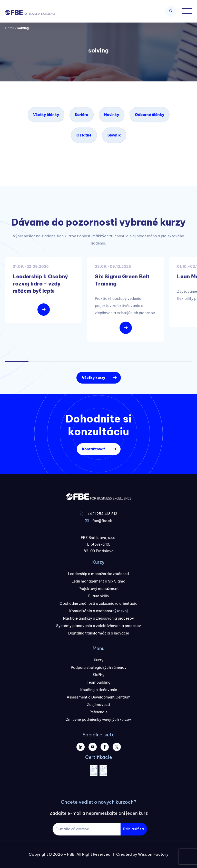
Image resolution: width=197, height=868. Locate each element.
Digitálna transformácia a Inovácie (99, 633)
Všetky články (46, 115)
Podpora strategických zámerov (99, 668)
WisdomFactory (153, 854)
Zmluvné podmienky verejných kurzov (98, 719)
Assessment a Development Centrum (99, 697)
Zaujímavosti (98, 705)
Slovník (114, 135)
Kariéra (82, 115)
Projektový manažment (99, 589)
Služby (99, 675)
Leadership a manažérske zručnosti (98, 574)
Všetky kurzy (93, 378)
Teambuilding (99, 682)
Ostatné (84, 135)
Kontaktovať (93, 449)
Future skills (98, 596)
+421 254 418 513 (102, 514)
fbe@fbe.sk (102, 521)
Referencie (98, 712)
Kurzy (99, 660)
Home (10, 28)
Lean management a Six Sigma (98, 581)
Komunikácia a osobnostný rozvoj (98, 611)
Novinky (112, 115)
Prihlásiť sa (134, 829)
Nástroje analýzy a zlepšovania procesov (98, 618)
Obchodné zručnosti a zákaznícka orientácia (98, 604)
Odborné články (150, 115)
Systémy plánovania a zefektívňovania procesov (98, 626)
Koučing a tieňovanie (99, 690)
